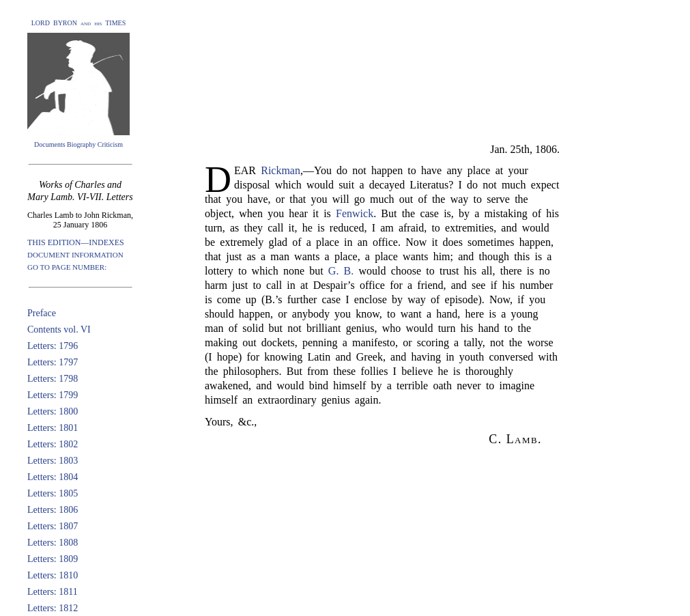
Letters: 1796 (53, 346)
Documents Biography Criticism (78, 144)
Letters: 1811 (53, 592)
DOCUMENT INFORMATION (75, 255)
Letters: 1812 (53, 608)
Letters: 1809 (53, 559)
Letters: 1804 (53, 477)
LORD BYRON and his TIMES (79, 23)
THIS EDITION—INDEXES (76, 242)
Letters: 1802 (53, 444)
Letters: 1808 (53, 543)
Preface (42, 313)
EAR (247, 170)
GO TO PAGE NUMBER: (67, 267)
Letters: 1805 (53, 493)
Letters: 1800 (53, 411)
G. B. (341, 271)
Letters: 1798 (53, 379)
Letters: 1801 (53, 428)
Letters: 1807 (53, 526)
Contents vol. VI (59, 330)
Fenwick (355, 213)
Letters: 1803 (53, 461)
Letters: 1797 (53, 362)
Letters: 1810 (53, 575)
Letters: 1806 (53, 510)
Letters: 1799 (53, 395)
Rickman (281, 170)
